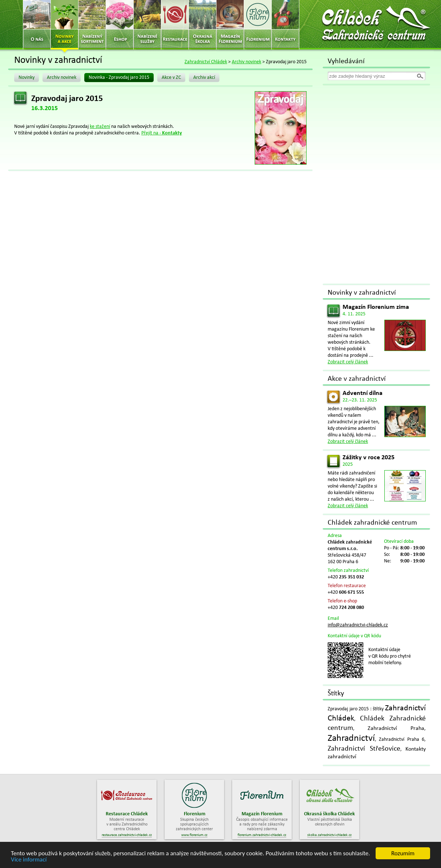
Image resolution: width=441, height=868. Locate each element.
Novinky (27, 78)
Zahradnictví (351, 738)
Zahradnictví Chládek (206, 62)
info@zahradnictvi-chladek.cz (358, 625)
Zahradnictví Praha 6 (402, 740)
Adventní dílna (363, 393)
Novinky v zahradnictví (362, 293)
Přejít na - (162, 133)
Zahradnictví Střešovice (364, 749)
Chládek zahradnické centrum (372, 523)
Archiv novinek (246, 62)
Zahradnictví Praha (396, 728)
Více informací (29, 860)
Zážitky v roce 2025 (369, 458)
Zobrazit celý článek (348, 362)
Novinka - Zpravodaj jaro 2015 (119, 78)
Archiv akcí (204, 78)
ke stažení (100, 127)
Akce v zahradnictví (357, 379)
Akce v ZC (171, 78)
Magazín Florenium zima (376, 307)
